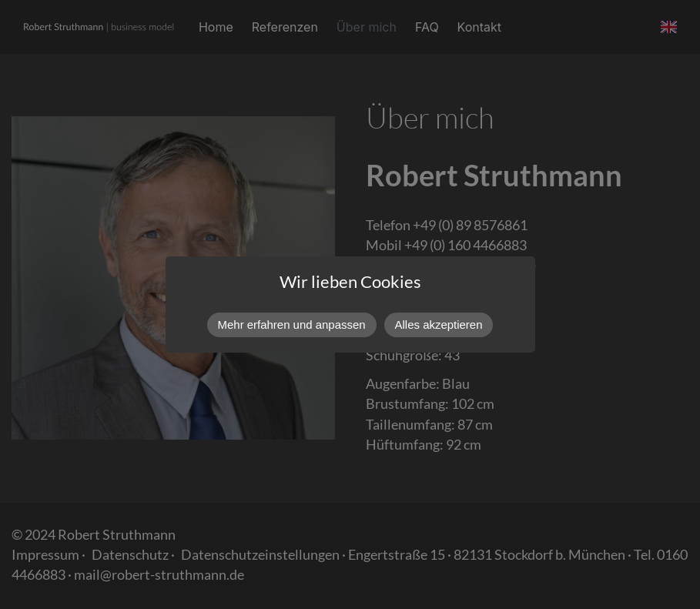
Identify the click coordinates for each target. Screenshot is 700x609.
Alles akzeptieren (439, 325)
